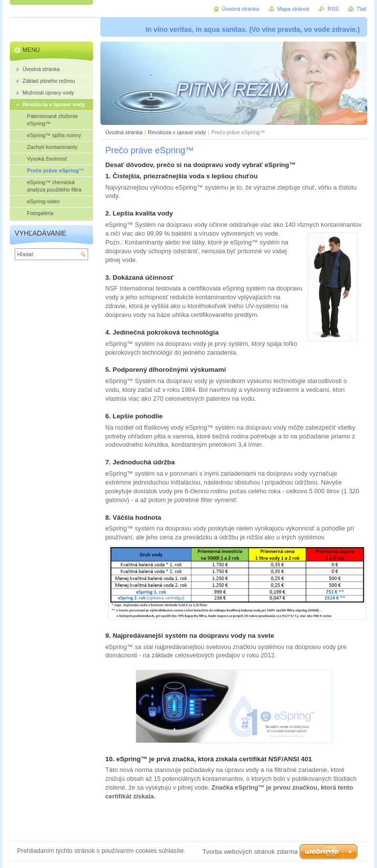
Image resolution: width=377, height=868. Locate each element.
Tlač (362, 9)
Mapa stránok (293, 9)
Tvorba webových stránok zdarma (250, 852)
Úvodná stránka (124, 132)
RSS (333, 9)
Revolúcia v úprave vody (177, 132)
